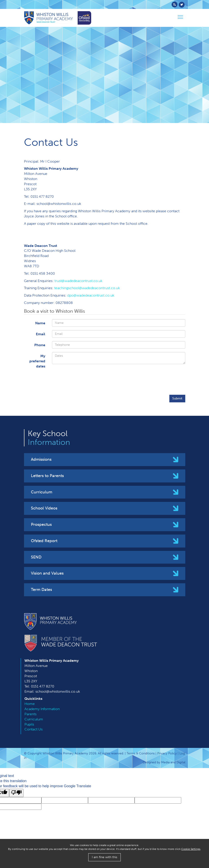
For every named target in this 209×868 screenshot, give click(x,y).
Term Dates (41, 590)
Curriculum (42, 492)
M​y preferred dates (37, 361)
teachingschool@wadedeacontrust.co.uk (87, 288)
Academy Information (42, 709)
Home (30, 704)
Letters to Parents (47, 476)
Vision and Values (47, 573)
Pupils (29, 724)
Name (40, 323)
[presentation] (151, 381)
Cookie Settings (191, 849)
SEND (36, 557)
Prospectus (41, 524)
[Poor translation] (16, 793)
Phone (40, 345)
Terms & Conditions (141, 753)
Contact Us (33, 729)
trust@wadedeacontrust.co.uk (78, 281)
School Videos (44, 508)
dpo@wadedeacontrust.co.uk (91, 295)
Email (41, 334)
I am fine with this (104, 857)
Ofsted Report (44, 541)
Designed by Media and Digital (164, 762)
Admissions (41, 459)
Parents (30, 714)
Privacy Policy (167, 753)
